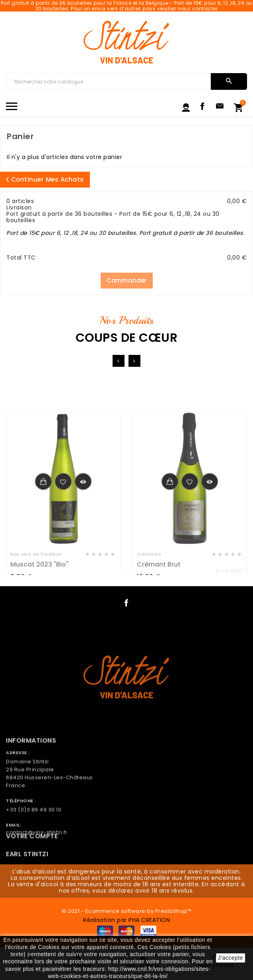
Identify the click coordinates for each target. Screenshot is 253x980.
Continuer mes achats (45, 180)
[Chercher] (108, 81)
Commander (127, 280)
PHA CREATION (149, 920)
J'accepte (231, 958)
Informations (31, 774)
